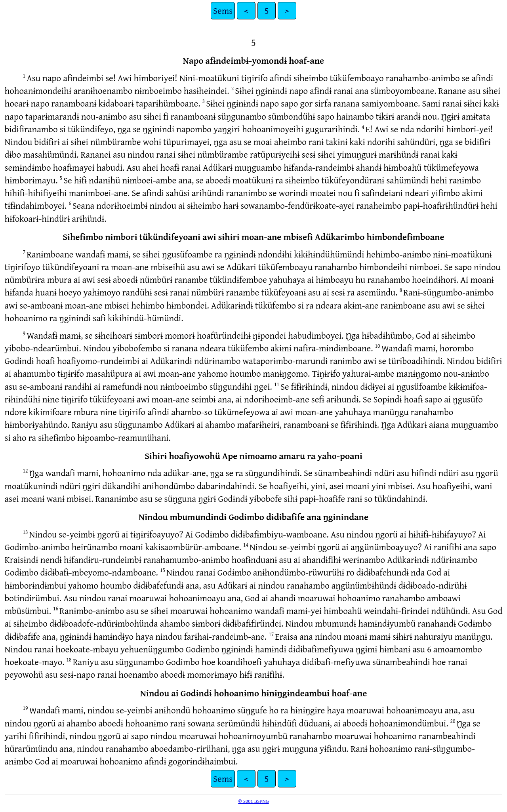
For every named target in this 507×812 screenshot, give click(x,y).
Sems (223, 10)
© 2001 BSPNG (253, 801)
